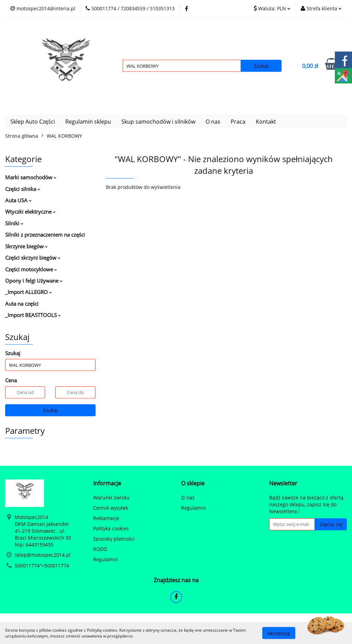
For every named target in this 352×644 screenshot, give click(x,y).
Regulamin (106, 559)
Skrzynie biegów (26, 246)
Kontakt (266, 122)
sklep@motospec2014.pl (43, 555)
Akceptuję (279, 633)
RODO (100, 549)
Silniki (14, 223)
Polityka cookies (111, 528)
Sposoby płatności (114, 539)
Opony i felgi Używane (34, 281)
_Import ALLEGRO (29, 292)
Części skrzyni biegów (33, 258)
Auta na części (22, 304)
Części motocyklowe (31, 269)
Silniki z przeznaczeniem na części (45, 235)
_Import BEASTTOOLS (33, 315)
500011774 (27, 566)
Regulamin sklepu (88, 122)
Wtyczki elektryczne (30, 212)
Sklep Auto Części (33, 122)
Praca (238, 122)
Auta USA (18, 200)
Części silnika (23, 189)
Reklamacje (106, 518)
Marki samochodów (31, 177)
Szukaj (50, 410)
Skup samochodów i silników (158, 122)
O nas (213, 122)
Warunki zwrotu (111, 498)
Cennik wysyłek (111, 508)
